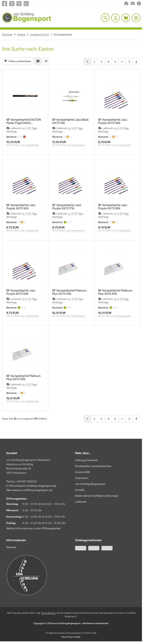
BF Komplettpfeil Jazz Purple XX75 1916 (21, 292)
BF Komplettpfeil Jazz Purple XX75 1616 (21, 207)
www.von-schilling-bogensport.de (32, 490)
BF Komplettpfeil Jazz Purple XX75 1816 (113, 207)
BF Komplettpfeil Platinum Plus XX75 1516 (115, 292)
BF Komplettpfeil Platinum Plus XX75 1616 (23, 378)
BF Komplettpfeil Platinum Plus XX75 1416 (69, 292)
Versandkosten (32, 145)
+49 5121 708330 (26, 481)
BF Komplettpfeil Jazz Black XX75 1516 (70, 121)
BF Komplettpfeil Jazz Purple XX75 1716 (67, 207)
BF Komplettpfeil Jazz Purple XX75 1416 (113, 121)
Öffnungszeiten (51, 528)
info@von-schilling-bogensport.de (35, 486)
